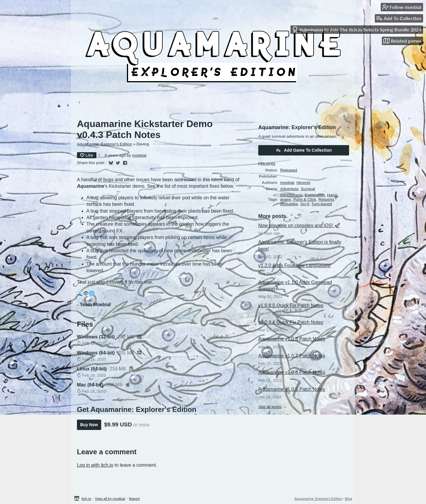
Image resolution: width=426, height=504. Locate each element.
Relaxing (326, 199)
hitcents (303, 183)
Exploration (315, 195)
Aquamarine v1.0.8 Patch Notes (292, 339)
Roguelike (289, 204)
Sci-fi (305, 204)
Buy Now (89, 425)
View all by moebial (110, 499)
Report (134, 499)
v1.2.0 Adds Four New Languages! (295, 265)
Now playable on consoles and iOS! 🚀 (299, 225)
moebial (139, 155)
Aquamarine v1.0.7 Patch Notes (292, 356)
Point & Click (305, 199)
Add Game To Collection (304, 150)
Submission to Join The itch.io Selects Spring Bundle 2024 (357, 29)
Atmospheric (291, 195)
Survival (308, 189)
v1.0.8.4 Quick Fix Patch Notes (291, 322)
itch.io (86, 499)
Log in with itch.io (95, 465)
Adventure (289, 189)
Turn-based (322, 204)
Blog (348, 499)
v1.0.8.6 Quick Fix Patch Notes (291, 305)
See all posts (270, 407)
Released (289, 170)
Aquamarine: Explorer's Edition (104, 144)
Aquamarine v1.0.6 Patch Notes (292, 372)
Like (87, 155)
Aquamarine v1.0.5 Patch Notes (292, 389)
